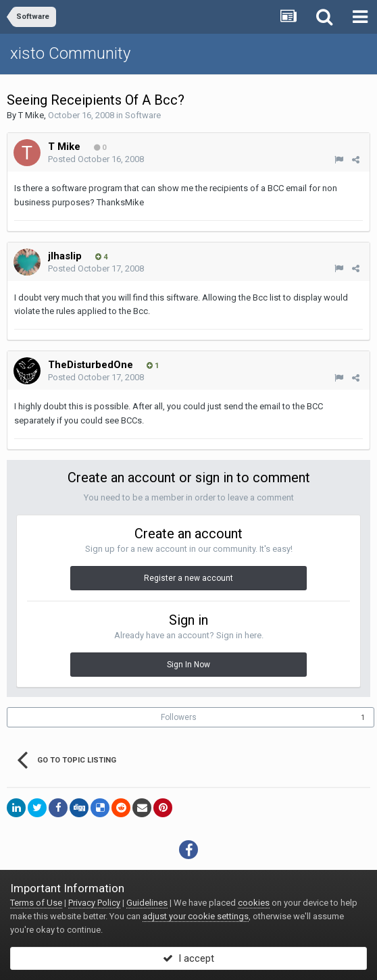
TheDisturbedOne (91, 365)
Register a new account (188, 578)
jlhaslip (65, 256)
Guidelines (147, 903)
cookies (254, 903)
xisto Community (70, 53)
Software (143, 115)
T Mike (31, 115)
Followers (179, 717)
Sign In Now (188, 665)
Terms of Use (36, 903)
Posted (96, 159)
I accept (188, 958)
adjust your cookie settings (196, 916)
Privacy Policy (94, 903)
